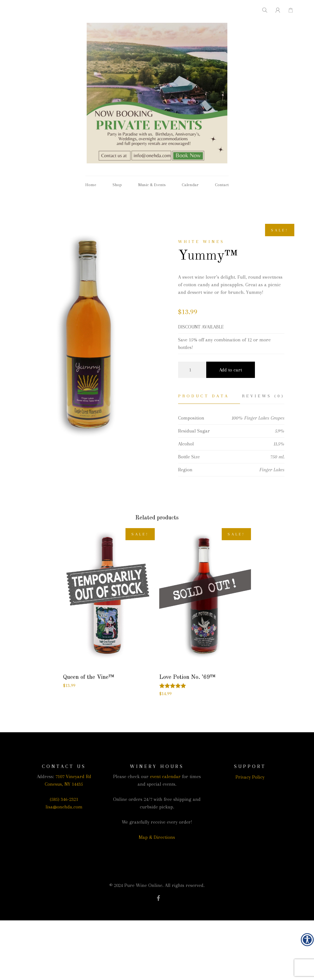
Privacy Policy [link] (250, 777)
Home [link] (91, 185)
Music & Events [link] (152, 185)
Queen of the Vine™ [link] (89, 677)
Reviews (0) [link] (263, 396)
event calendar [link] (165, 776)
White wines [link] (201, 242)
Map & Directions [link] (157, 837)
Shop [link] (117, 185)
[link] (307, 940)
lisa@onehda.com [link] (64, 807)
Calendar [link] (190, 185)
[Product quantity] (192, 370)
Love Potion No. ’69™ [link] (187, 677)
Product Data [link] (204, 396)
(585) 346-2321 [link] (64, 799)
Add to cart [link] (231, 370)
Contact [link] (222, 185)
